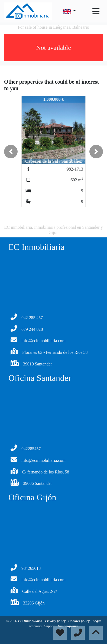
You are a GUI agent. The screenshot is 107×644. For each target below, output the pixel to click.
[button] (11, 152)
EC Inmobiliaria (30, 621)
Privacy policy (56, 621)
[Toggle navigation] (96, 11)
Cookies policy (79, 621)
